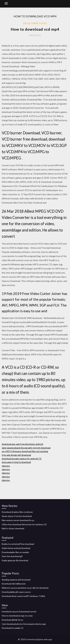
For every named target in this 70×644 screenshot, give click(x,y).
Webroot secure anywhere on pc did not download (25, 588)
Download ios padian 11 (13, 628)
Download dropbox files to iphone (17, 512)
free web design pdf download (16, 455)
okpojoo (6, 466)
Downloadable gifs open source (16, 592)
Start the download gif (12, 556)
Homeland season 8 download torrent (19, 611)
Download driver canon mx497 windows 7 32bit (23, 596)
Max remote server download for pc (18, 520)
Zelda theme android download (16, 548)
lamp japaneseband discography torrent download (26, 448)
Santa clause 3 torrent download (17, 516)
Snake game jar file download (15, 560)
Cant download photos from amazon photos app (24, 624)
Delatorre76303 (35, 23)
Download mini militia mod (14, 584)
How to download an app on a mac (17, 616)
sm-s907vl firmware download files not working (25, 451)
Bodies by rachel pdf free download (18, 544)
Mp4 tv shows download (13, 528)
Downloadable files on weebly (15, 552)
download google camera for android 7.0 (22, 459)
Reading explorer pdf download (16, 580)
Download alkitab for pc (13, 620)
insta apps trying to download (16, 462)
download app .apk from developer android (22, 444)
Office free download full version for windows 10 (24, 524)
